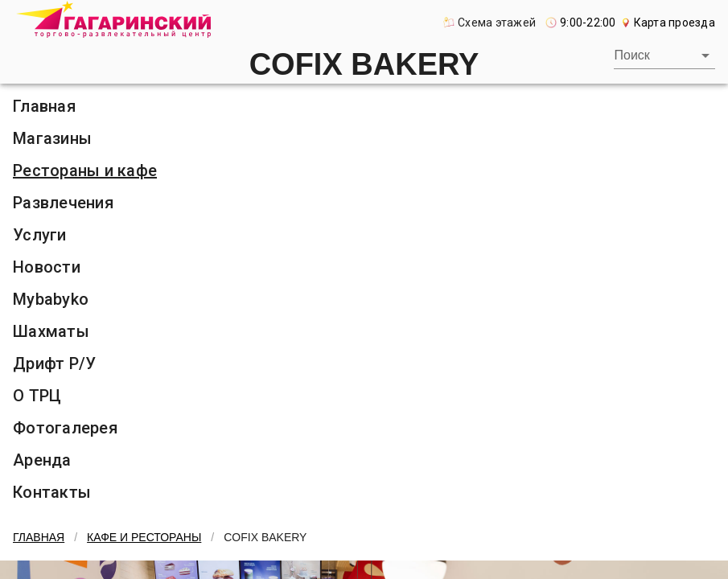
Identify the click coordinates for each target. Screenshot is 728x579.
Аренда (42, 460)
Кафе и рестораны (144, 537)
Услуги (40, 235)
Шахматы (51, 331)
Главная (44, 106)
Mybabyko (51, 299)
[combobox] (664, 55)
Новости (47, 267)
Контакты (52, 492)
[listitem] (364, 106)
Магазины (52, 138)
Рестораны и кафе (85, 170)
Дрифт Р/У (54, 363)
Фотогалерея (65, 428)
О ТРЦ (37, 396)
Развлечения (63, 203)
